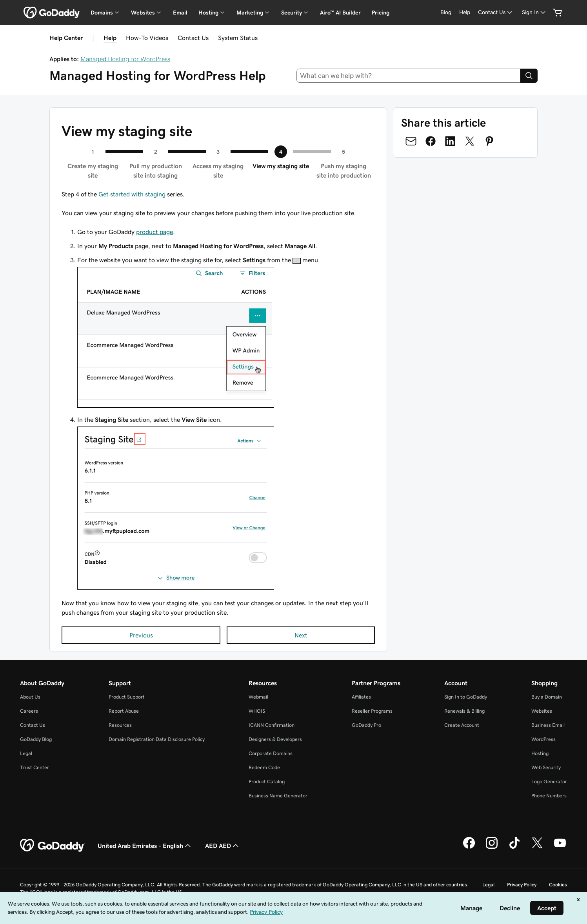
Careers (29, 711)
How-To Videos (147, 38)
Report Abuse (124, 711)
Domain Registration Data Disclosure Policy (157, 739)
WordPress (543, 739)
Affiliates (361, 697)
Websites (542, 711)
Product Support (127, 697)
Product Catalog (267, 781)
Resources (120, 725)
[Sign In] (534, 12)
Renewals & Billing (464, 711)
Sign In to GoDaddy (466, 697)
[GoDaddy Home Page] (53, 846)
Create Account (462, 725)
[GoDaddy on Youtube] (560, 848)
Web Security (546, 767)
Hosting (540, 753)
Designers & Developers (275, 739)
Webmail (258, 697)
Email (180, 13)
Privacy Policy (522, 885)
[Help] (465, 12)
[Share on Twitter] (470, 141)
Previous (141, 635)
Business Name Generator (278, 796)
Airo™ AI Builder (340, 13)
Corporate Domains (271, 753)
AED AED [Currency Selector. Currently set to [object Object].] (223, 846)
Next (301, 635)
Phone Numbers (549, 796)
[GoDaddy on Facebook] (469, 848)
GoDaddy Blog (36, 739)
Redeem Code (264, 767)
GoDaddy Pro (366, 725)
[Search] (529, 76)
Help (110, 38)
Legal (26, 753)
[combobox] (408, 76)
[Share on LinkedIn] (450, 141)
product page (154, 232)
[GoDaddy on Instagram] (492, 848)
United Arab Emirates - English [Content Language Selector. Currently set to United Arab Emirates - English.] (145, 846)
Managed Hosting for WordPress (125, 59)
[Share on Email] (411, 141)
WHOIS (257, 711)
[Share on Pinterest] (489, 141)
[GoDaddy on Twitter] (537, 848)
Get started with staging (132, 194)
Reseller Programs (372, 711)
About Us (30, 697)
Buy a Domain (547, 697)
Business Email (548, 725)
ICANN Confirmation (272, 725)
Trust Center (35, 767)
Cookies (558, 885)
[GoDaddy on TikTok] (514, 848)
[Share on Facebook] (431, 141)
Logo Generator (549, 781)
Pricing (381, 13)
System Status (238, 38)
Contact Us (193, 38)
